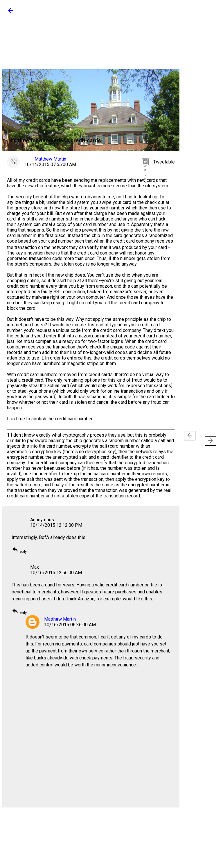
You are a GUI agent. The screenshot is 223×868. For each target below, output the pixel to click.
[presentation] (190, 436)
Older (208, 438)
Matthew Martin (60, 619)
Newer (191, 438)
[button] (10, 12)
